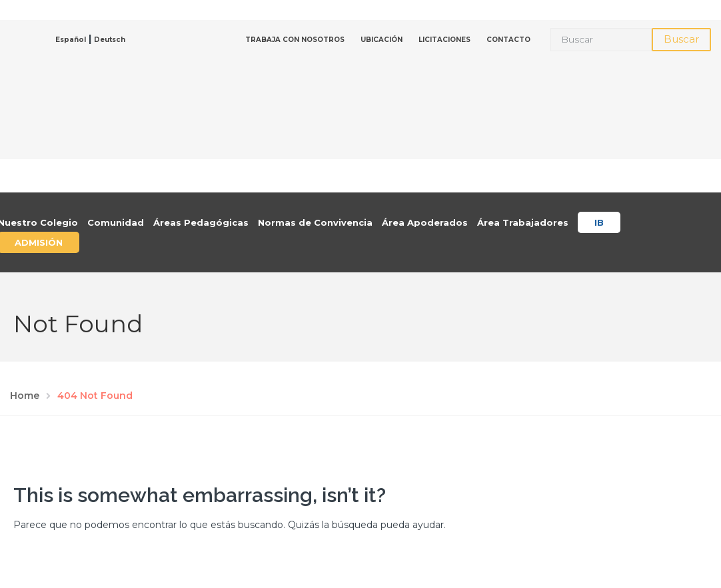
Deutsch (110, 40)
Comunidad (116, 222)
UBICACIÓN (381, 40)
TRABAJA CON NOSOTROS (295, 40)
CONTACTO (508, 40)
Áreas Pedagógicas (201, 222)
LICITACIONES (444, 40)
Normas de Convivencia (315, 222)
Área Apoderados (425, 222)
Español (71, 40)
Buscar (681, 39)
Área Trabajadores (523, 222)
